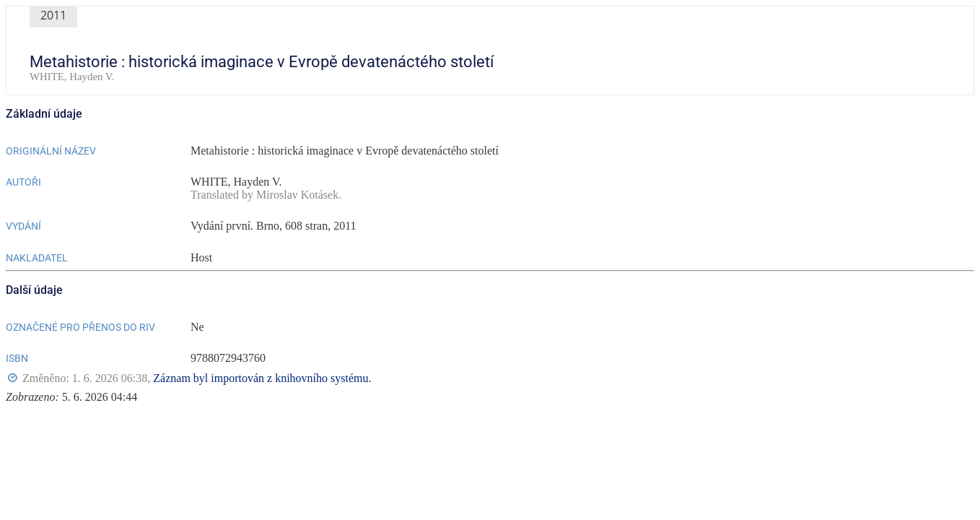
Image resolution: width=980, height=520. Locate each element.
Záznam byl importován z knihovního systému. (262, 378)
